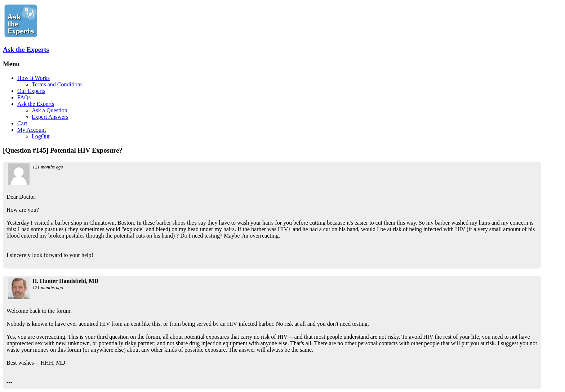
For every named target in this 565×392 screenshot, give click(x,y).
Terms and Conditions (57, 84)
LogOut (41, 136)
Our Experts (31, 91)
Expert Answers (50, 117)
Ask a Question (50, 110)
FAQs (24, 97)
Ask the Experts (26, 49)
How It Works (34, 78)
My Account (32, 130)
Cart (22, 123)
